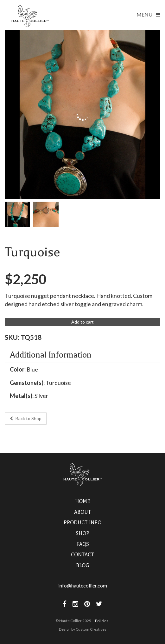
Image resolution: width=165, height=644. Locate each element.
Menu (148, 14)
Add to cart (82, 322)
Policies (102, 621)
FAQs (83, 544)
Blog (82, 566)
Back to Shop (26, 418)
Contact (82, 555)
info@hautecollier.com (83, 585)
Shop (82, 533)
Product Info (82, 523)
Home (83, 501)
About (83, 512)
